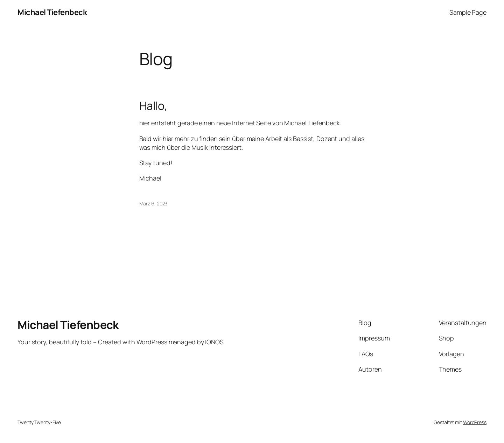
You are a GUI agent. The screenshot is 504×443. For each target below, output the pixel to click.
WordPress (475, 422)
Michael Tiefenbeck (52, 12)
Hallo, (153, 106)
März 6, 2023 (154, 203)
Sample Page (468, 12)
